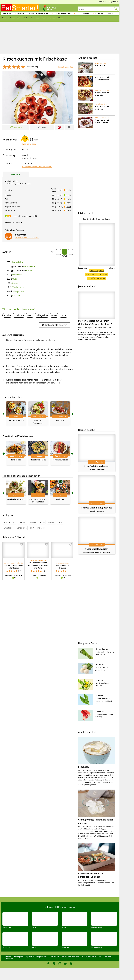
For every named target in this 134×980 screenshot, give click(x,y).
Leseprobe (83, 268)
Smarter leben (83, 14)
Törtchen (22, 522)
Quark (15, 279)
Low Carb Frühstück (16, 420)
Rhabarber (100, 711)
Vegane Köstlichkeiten (97, 549)
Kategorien (9, 959)
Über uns (8, 957)
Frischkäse (17, 275)
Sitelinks (23, 957)
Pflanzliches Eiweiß (38, 460)
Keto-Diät (60, 420)
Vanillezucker (18, 287)
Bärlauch (99, 696)
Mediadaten (108, 957)
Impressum (44, 957)
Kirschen (16, 296)
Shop (111, 14)
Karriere (16, 957)
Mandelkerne (29, 266)
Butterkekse (18, 262)
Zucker (15, 283)
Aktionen (99, 14)
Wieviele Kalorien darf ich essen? (37, 167)
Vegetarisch (22, 528)
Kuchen (51, 522)
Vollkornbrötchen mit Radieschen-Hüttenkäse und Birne (38, 565)
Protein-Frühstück (60, 460)
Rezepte (21, 14)
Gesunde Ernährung (39, 14)
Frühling (8, 14)
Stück (65, 256)
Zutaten (7, 252)
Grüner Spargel (102, 649)
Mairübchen (100, 664)
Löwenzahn (100, 680)
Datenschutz (54, 957)
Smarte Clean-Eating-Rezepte (97, 508)
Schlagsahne (18, 291)
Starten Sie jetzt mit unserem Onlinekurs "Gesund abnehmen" (97, 309)
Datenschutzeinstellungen (71, 957)
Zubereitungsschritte (13, 335)
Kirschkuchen (10, 522)
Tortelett (33, 522)
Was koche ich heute (16, 499)
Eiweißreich (16, 460)
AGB (37, 957)
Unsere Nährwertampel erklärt (25, 216)
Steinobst (41, 528)
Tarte (60, 522)
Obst (32, 528)
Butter (29, 271)
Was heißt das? (29, 144)
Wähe (42, 522)
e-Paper (112, 268)
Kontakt (31, 957)
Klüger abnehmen (62, 14)
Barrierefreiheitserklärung (92, 957)
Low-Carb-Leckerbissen (97, 466)
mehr (69, 190)
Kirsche (7, 315)
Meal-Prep (60, 499)
